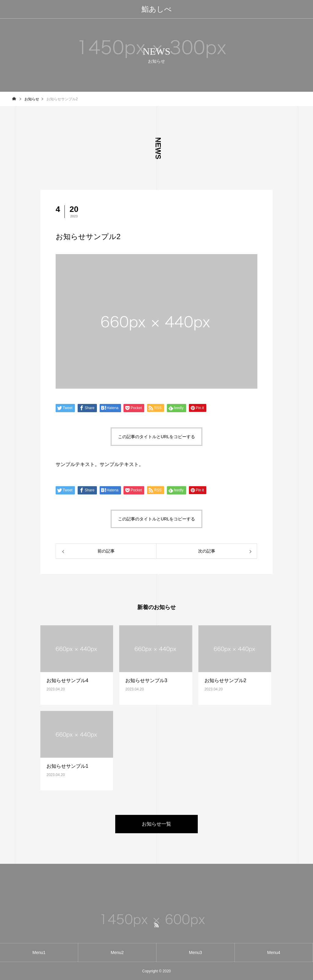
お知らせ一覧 (156, 824)
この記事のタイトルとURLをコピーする (156, 437)
